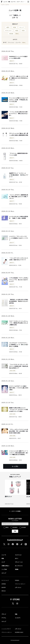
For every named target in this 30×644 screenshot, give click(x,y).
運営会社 (4, 591)
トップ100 (4, 569)
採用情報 (4, 584)
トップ (2, 5)
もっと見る (15, 466)
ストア (18, 2)
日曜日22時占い (6, 566)
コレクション (18, 555)
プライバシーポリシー (20, 584)
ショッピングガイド (6, 629)
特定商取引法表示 (19, 632)
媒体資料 (4, 587)
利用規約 (17, 580)
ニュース (5, 2)
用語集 (17, 569)
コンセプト (18, 618)
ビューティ (13, 2)
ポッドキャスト (19, 566)
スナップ (4, 573)
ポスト (17, 558)
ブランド (4, 614)
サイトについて (5, 580)
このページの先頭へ (15, 511)
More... (17, 34)
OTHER (24, 527)
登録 (15, 531)
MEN (7, 527)
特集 (9, 2)
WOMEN (15, 527)
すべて (5, 42)
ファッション (11, 42)
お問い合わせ (18, 587)
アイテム (4, 618)
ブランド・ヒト (24, 2)
